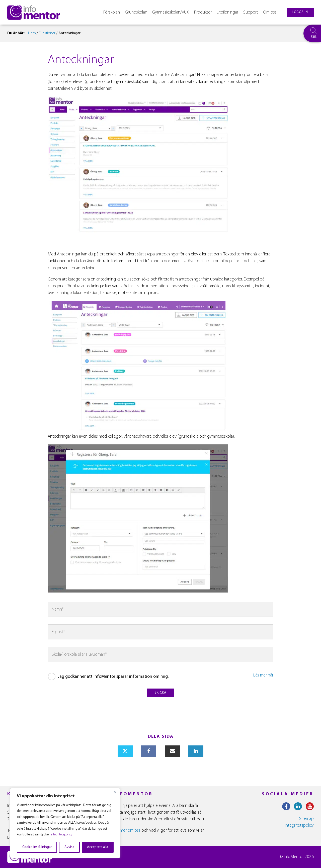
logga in (300, 12)
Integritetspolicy (61, 835)
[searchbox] (312, 33)
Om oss (270, 12)
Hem (32, 33)
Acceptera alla (98, 847)
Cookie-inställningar (37, 847)
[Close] (115, 792)
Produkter (203, 12)
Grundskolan (136, 12)
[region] (65, 823)
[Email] (172, 751)
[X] (125, 751)
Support (251, 12)
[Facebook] (149, 751)
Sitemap (306, 819)
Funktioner (47, 33)
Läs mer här (263, 675)
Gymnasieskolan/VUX (171, 12)
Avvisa (69, 847)
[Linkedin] (196, 751)
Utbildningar (227, 12)
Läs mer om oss (127, 831)
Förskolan (112, 12)
